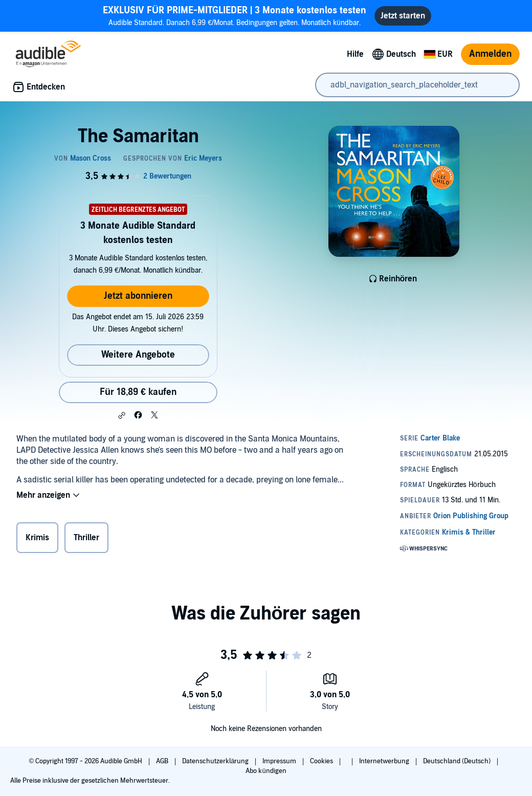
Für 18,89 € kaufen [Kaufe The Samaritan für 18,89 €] (138, 392)
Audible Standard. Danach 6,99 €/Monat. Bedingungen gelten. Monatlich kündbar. (235, 16)
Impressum (280, 761)
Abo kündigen (266, 771)
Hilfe (355, 54)
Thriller (86, 538)
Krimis (37, 538)
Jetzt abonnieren (138, 296)
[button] (122, 415)
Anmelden (490, 54)
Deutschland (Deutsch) (458, 761)
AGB (163, 761)
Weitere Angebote (138, 355)
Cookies (322, 761)
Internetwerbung (385, 761)
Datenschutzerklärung (216, 761)
